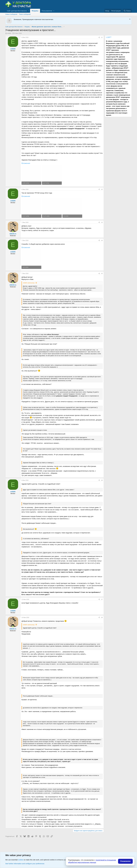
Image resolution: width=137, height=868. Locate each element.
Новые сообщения (11, 14)
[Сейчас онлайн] (13, 231)
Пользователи (47, 11)
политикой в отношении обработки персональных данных (92, 861)
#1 (102, 37)
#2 (102, 189)
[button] (29, 11)
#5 (102, 273)
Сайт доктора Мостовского (17, 11)
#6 (102, 480)
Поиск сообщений (25, 14)
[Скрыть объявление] (130, 19)
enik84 (9, 33)
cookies (21, 860)
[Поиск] (127, 11)
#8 (102, 617)
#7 (102, 599)
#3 (102, 222)
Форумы (35, 11)
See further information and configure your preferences (25, 864)
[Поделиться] (99, 37)
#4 (102, 240)
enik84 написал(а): (29, 283)
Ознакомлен (125, 861)
